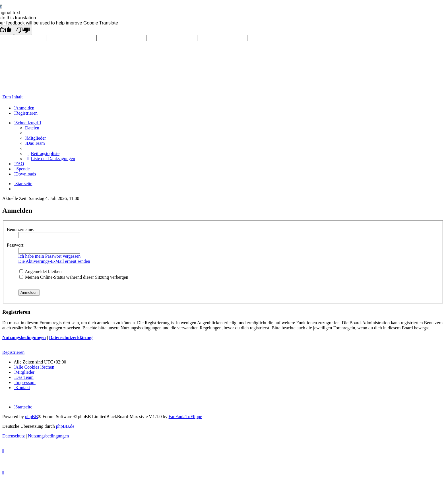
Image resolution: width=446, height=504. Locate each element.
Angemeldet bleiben (40, 271)
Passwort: (16, 245)
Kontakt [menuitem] (22, 388)
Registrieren (13, 352)
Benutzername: (21, 229)
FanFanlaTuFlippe (185, 417)
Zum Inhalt (13, 97)
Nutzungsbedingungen (24, 337)
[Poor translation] (23, 30)
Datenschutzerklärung (71, 337)
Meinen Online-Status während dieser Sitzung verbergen (74, 277)
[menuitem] (24, 108)
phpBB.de (65, 426)
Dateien (32, 128)
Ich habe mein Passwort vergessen (49, 256)
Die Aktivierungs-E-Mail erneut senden (54, 261)
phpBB (31, 417)
